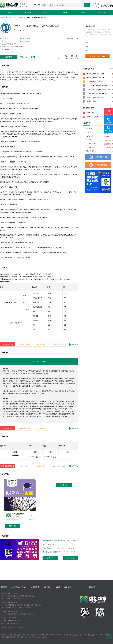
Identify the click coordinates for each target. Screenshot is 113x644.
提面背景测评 (41, 466)
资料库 (65, 12)
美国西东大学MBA (23, 635)
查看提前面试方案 (8, 466)
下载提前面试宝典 (58, 466)
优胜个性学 (83, 635)
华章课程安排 (101, 157)
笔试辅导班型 (25, 344)
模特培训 (68, 587)
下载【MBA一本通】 (28, 57)
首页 (9, 12)
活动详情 (50, 558)
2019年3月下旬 (91, 151)
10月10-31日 (90, 132)
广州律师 (106, 635)
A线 (77, 39)
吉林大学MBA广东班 (19, 587)
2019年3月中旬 (91, 147)
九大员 (44, 637)
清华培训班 (28, 637)
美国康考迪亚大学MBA (37, 635)
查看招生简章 (8, 428)
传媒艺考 (57, 587)
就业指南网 (5, 637)
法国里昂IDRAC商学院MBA (54, 635)
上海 (6, 39)
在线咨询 (73, 344)
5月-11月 (89, 129)
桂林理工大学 (91, 101)
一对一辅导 (99, 635)
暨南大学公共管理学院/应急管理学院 (99, 90)
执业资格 (47, 587)
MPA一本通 (91, 113)
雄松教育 (92, 587)
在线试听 (83, 12)
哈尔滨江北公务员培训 (71, 635)
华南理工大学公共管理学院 (96, 97)
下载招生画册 (41, 428)
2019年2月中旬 (91, 144)
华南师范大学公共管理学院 (96, 74)
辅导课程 (28, 12)
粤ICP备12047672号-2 (14, 623)
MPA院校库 (19, 18)
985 (6, 41)
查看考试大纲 (8, 344)
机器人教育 (91, 635)
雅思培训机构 (36, 637)
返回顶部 (4, 587)
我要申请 (9, 57)
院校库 (46, 12)
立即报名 (70, 558)
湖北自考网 (20, 637)
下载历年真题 (58, 344)
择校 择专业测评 (25, 428)
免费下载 (12, 526)
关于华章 (102, 12)
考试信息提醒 (101, 165)
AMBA (27, 41)
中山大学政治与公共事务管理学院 (98, 86)
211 (9, 41)
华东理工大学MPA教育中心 (35, 18)
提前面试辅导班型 (25, 466)
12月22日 (89, 140)
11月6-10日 (90, 136)
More (112, 69)
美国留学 (12, 637)
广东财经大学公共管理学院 (96, 82)
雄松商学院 (35, 587)
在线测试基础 (41, 344)
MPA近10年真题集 (93, 117)
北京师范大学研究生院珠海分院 (97, 93)
